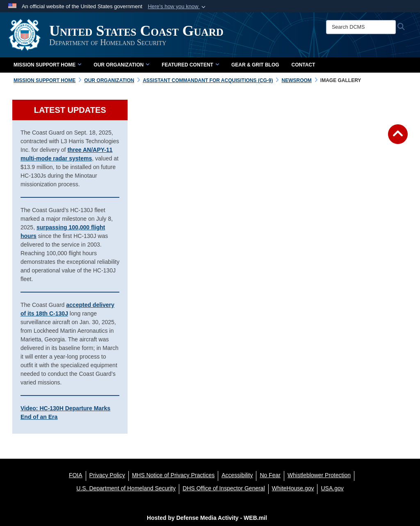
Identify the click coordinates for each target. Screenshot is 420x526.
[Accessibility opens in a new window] (237, 475)
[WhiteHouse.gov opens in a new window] (293, 488)
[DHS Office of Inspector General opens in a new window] (224, 488)
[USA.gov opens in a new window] (332, 488)
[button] (177, 7)
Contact (304, 65)
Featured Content (190, 65)
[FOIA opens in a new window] (76, 475)
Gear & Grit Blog (255, 65)
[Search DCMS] (361, 27)
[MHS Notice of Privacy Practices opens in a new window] (173, 475)
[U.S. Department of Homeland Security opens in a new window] (126, 488)
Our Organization (121, 65)
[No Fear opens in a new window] (270, 475)
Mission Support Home (47, 65)
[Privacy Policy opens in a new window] (107, 475)
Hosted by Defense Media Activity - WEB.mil (207, 518)
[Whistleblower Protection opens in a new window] (319, 475)
